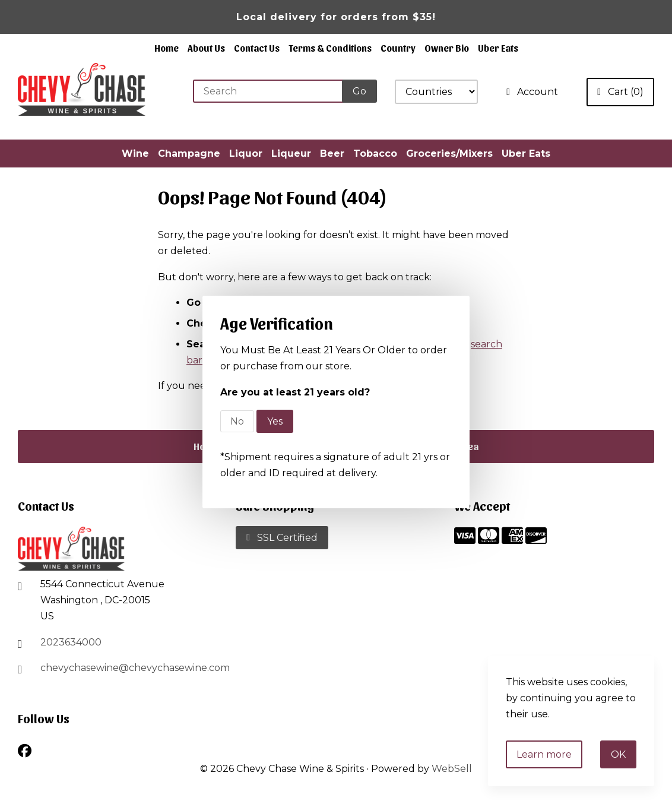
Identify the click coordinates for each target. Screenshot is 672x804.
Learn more (544, 754)
